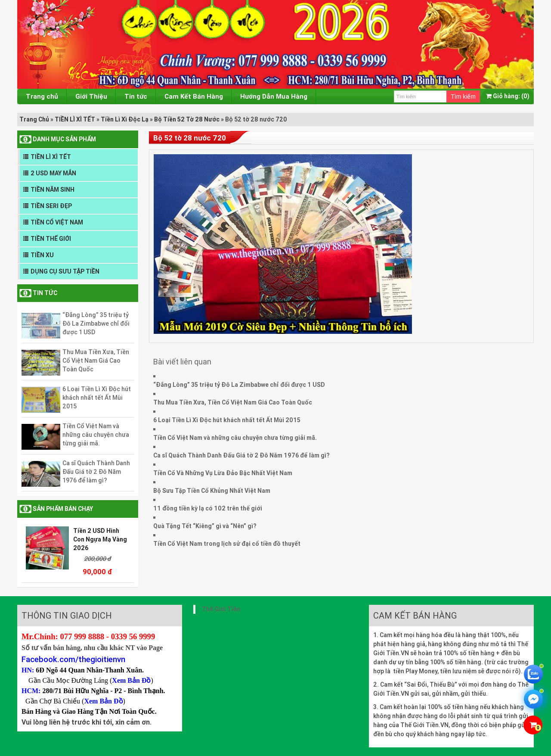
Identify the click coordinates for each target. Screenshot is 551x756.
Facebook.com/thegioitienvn (73, 659)
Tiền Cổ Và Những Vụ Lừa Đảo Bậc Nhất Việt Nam (223, 473)
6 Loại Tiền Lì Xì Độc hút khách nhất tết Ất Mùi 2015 (97, 398)
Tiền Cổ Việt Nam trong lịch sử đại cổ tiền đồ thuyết (227, 544)
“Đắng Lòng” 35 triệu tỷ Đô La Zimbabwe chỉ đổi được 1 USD (96, 324)
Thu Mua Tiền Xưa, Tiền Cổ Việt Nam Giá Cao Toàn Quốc (96, 361)
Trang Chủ (34, 119)
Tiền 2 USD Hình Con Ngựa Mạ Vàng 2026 (100, 539)
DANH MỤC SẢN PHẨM (64, 139)
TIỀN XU (42, 255)
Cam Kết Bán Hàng (194, 96)
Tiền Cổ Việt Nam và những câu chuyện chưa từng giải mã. (96, 435)
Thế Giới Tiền (221, 609)
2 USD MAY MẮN (53, 173)
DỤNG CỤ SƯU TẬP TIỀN (65, 271)
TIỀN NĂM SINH (53, 190)
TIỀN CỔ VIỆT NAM (57, 222)
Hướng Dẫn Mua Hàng (274, 96)
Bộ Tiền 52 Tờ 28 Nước (187, 119)
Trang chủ (42, 96)
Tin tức (136, 96)
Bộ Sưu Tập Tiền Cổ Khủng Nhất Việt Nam (212, 491)
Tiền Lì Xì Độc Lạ (125, 119)
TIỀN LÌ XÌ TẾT (75, 119)
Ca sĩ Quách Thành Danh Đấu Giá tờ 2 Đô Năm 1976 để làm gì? (96, 472)
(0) (508, 96)
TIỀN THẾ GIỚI (51, 239)
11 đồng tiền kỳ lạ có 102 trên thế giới (208, 508)
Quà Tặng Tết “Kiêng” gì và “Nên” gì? (205, 526)
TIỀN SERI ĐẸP (51, 206)
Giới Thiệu (91, 96)
